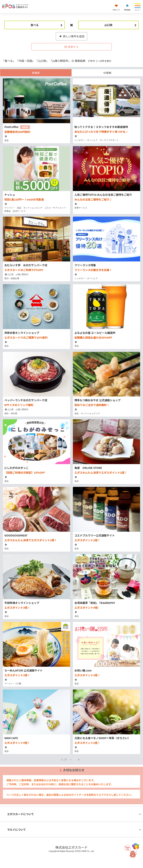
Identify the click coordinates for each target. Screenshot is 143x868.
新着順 (36, 73)
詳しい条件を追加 (72, 36)
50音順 (107, 73)
